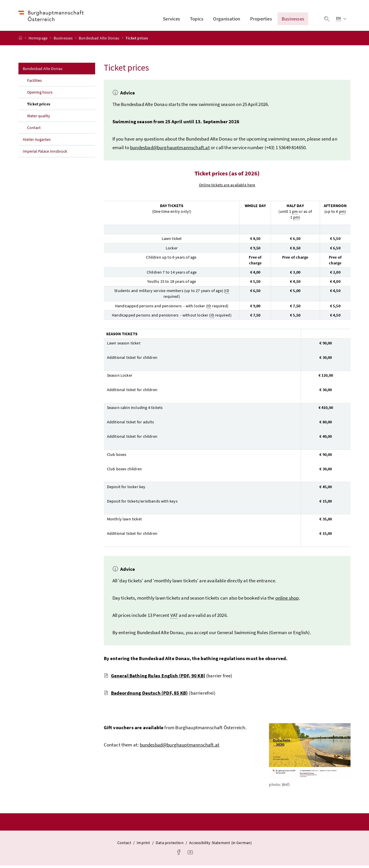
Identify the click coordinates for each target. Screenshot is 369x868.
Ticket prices (51, 106)
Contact (34, 130)
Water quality (39, 118)
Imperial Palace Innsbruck (45, 154)
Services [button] (171, 20)
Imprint (143, 845)
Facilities (34, 83)
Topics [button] (197, 20)
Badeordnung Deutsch (146, 695)
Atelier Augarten (37, 142)
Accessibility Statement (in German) (220, 845)
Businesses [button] (293, 20)
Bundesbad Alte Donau (100, 41)
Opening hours (40, 95)
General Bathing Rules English (155, 678)
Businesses (64, 41)
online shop (287, 600)
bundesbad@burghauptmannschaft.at (170, 150)
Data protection (170, 845)
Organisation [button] (227, 20)
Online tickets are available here (227, 187)
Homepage (39, 41)
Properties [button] (261, 20)
